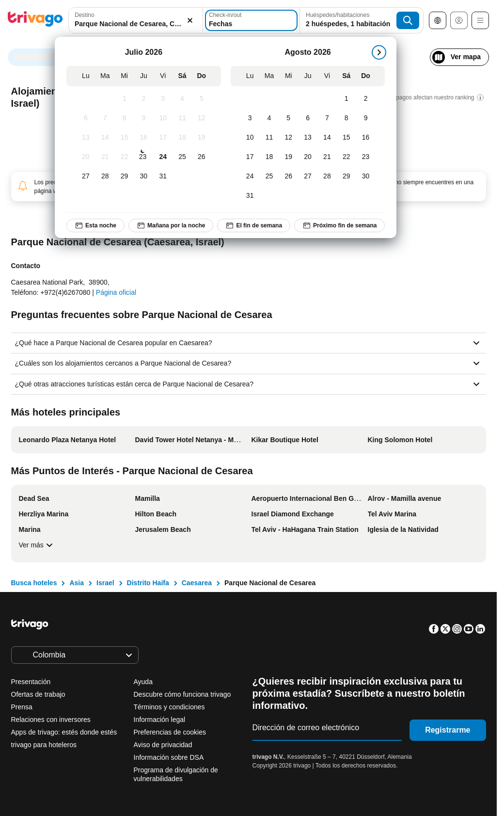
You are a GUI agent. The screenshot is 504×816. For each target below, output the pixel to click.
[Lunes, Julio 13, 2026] (86, 138)
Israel (105, 583)
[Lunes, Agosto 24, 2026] (250, 176)
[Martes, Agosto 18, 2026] (269, 157)
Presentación (31, 682)
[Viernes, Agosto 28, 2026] (327, 176)
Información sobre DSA (169, 757)
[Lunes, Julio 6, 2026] (86, 118)
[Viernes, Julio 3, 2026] (163, 99)
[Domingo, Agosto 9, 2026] (366, 118)
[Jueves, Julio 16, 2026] (143, 138)
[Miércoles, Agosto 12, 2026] (288, 138)
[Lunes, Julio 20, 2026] (86, 157)
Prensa (22, 707)
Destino (85, 15)
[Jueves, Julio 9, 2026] (143, 118)
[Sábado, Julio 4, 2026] (182, 99)
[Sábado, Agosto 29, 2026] (346, 176)
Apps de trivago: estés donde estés (64, 732)
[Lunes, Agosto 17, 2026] (250, 157)
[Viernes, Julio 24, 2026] (163, 157)
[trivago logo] (35, 21)
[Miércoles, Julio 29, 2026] (125, 176)
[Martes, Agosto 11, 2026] (269, 138)
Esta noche (95, 225)
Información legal (160, 720)
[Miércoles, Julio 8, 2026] (125, 118)
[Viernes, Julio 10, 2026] (163, 118)
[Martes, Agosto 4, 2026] (269, 118)
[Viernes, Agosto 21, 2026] (327, 157)
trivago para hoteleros (44, 745)
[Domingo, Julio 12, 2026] (202, 118)
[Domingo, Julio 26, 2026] (202, 157)
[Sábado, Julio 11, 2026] (182, 118)
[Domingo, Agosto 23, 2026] (366, 157)
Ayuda (143, 682)
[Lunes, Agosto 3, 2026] (250, 118)
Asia (77, 583)
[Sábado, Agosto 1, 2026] (346, 99)
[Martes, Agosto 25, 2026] (269, 176)
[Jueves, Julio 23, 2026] (142, 157)
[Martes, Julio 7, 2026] (105, 118)
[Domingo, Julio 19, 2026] (202, 138)
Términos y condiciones (169, 707)
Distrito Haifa (148, 583)
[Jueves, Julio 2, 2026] (143, 99)
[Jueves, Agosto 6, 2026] (308, 118)
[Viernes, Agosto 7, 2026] (327, 118)
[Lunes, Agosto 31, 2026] (250, 196)
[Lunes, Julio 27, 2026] (86, 176)
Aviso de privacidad (163, 745)
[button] (136, 20)
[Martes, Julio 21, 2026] (105, 157)
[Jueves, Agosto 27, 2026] (308, 176)
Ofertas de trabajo (38, 694)
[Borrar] (190, 20)
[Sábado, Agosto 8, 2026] (346, 118)
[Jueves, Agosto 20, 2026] (308, 157)
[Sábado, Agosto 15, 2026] (346, 138)
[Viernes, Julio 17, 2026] (163, 138)
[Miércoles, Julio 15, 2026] (125, 138)
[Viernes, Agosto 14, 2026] (327, 138)
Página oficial (116, 292)
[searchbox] (136, 24)
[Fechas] (251, 20)
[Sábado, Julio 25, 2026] (182, 157)
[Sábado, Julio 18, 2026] (182, 138)
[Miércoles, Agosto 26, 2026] (288, 176)
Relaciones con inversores (51, 720)
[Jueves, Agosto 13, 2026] (308, 138)
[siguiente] (379, 52)
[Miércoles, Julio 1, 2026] (125, 99)
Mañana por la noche (171, 225)
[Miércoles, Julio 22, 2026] (125, 157)
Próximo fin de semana (339, 225)
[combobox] (136, 20)
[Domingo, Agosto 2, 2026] (366, 99)
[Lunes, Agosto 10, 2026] (250, 138)
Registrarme (448, 730)
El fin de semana (254, 225)
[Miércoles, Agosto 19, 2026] (288, 157)
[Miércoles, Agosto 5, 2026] (288, 118)
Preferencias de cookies (171, 732)
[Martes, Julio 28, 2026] (105, 176)
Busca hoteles (34, 583)
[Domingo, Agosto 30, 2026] (366, 176)
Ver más (37, 545)
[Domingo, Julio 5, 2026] (202, 99)
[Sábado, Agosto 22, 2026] (346, 157)
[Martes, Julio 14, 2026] (105, 138)
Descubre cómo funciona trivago (182, 694)
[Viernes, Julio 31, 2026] (163, 176)
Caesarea (197, 583)
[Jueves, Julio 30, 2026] (143, 176)
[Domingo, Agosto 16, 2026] (366, 138)
